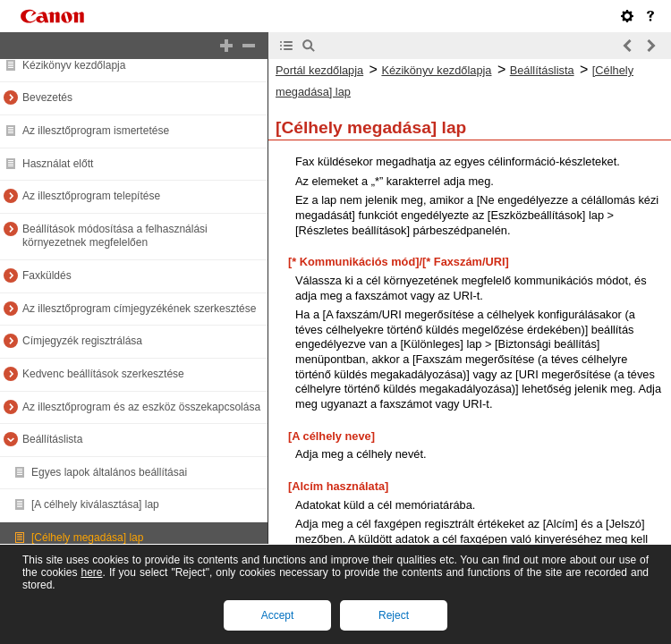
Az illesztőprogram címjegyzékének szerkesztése (139, 309)
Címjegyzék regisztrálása (82, 341)
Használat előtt (58, 164)
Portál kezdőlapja (319, 70)
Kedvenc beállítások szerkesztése (103, 374)
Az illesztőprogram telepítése (91, 196)
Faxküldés (47, 275)
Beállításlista (52, 439)
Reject (394, 615)
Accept (278, 615)
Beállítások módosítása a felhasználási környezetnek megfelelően (115, 236)
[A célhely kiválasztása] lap (95, 504)
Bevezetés (47, 97)
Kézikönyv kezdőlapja (74, 65)
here (91, 572)
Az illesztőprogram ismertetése (96, 131)
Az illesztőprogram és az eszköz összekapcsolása (141, 407)
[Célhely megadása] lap (87, 538)
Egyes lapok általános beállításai (109, 472)
